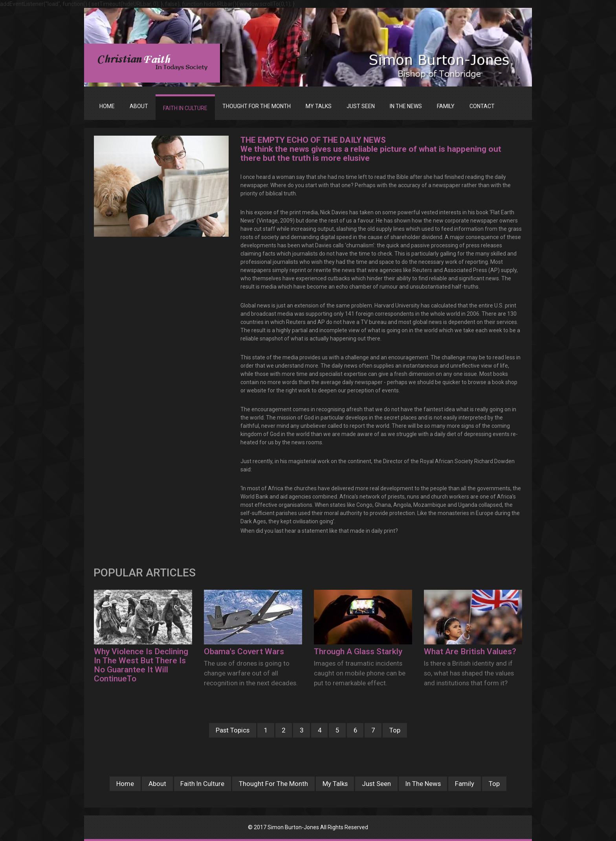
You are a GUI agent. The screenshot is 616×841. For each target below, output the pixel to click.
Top (395, 730)
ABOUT (139, 106)
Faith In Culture (202, 784)
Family (465, 784)
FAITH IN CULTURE (185, 108)
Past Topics (233, 730)
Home (107, 106)
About (157, 784)
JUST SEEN (361, 106)
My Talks (335, 784)
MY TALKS (319, 106)
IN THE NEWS (406, 106)
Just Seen (376, 784)
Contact (482, 106)
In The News (423, 784)
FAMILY (446, 106)
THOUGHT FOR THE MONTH (257, 106)
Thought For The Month (273, 784)
